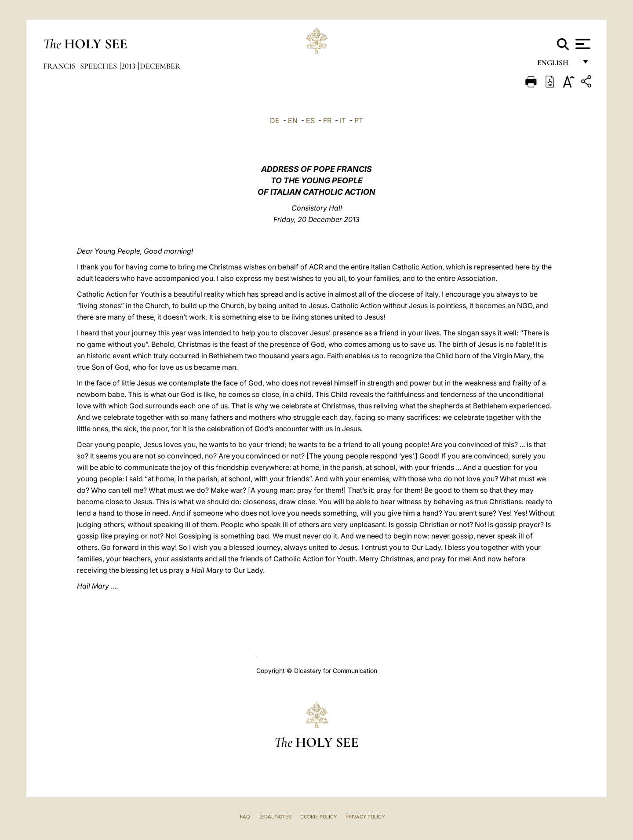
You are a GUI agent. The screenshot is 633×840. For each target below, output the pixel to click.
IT (343, 120)
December (160, 66)
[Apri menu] (582, 44)
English (557, 65)
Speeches (99, 66)
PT (359, 120)
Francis (60, 66)
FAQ (245, 817)
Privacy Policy (365, 817)
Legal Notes (275, 817)
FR (327, 120)
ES (310, 120)
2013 (129, 66)
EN (293, 120)
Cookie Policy (318, 817)
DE (275, 120)
